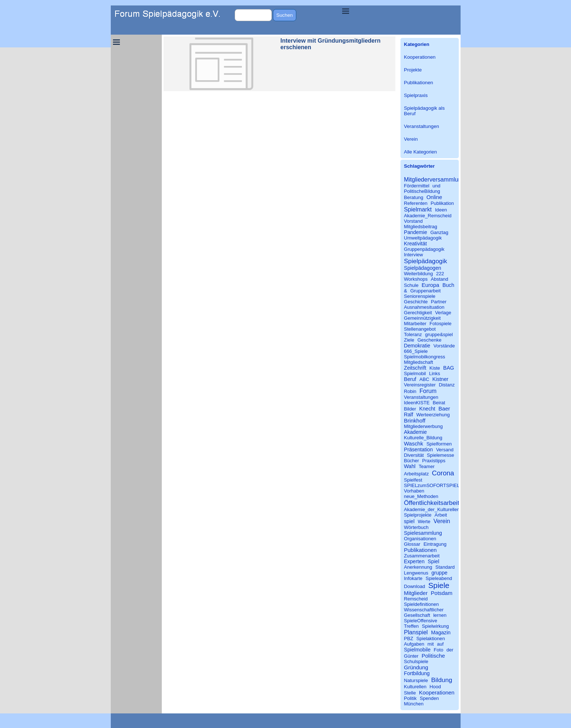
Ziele (409, 340)
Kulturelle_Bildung (423, 438)
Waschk (414, 443)
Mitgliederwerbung (424, 426)
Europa (430, 285)
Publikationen (419, 83)
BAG (449, 368)
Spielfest (413, 480)
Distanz (447, 385)
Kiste (435, 368)
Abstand (439, 279)
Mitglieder (416, 593)
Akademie (416, 432)
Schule (411, 285)
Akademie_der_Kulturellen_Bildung (441, 509)
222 (440, 274)
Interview (414, 255)
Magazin (441, 632)
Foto (438, 650)
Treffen (412, 626)
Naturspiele (416, 680)
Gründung (416, 667)
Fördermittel (417, 186)
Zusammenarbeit (422, 556)
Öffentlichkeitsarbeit (432, 503)
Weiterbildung (419, 274)
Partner (439, 302)
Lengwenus (416, 573)
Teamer (427, 466)
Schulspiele (416, 661)
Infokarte (413, 578)
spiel (409, 521)
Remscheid (416, 599)
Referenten (416, 203)
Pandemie (416, 232)
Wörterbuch (416, 527)
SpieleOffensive (421, 621)
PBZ (409, 639)
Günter (411, 656)
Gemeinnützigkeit (423, 318)
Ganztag (439, 232)
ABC (424, 379)
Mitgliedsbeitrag (421, 227)
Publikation (442, 203)
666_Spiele (416, 351)
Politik (410, 698)
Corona (443, 473)
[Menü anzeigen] (346, 11)
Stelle (410, 693)
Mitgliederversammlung (435, 179)
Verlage (443, 313)
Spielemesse (441, 455)
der (450, 650)
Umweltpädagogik (423, 238)
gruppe (439, 573)
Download (415, 586)
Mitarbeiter (415, 324)
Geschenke (429, 340)
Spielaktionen (431, 639)
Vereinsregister (420, 385)
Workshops (416, 279)
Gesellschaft (417, 615)
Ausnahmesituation (424, 307)
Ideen (441, 210)
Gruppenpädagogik (424, 249)
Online (434, 197)
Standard (445, 567)
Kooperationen (420, 57)
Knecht (427, 409)
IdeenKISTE (417, 403)
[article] (279, 64)
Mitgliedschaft (419, 362)
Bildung (442, 680)
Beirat (439, 403)
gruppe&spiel (439, 334)
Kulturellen (415, 687)
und (437, 186)
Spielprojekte (418, 515)
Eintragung (435, 544)
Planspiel (416, 632)
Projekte (413, 70)
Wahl (410, 466)
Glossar (412, 544)
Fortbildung (417, 673)
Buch (448, 285)
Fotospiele (441, 324)
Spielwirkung (435, 626)
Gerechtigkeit (418, 313)
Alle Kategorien (421, 152)
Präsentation (419, 449)
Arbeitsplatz (416, 474)
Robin (410, 391)
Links (434, 373)
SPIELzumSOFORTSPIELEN (435, 485)
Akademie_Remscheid (428, 216)
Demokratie (417, 346)
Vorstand (414, 221)
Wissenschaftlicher (424, 610)
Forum (428, 391)
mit (431, 644)
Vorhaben (414, 491)
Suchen (284, 15)
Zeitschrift (415, 368)
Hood (435, 687)
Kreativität (416, 244)
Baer (444, 408)
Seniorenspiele (420, 296)
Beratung (414, 197)
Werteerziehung (433, 415)
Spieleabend (439, 578)
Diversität (414, 455)
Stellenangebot (420, 329)
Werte (424, 521)
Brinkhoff (415, 421)
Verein (411, 139)
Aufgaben (414, 644)
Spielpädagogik (426, 261)
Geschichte (416, 302)
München (414, 704)
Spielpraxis (416, 95)
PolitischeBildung (422, 191)
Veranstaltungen (422, 126)
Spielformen (439, 444)
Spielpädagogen (423, 268)
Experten (414, 561)
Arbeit (441, 515)
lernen (440, 615)
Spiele (439, 585)
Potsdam (441, 593)
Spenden (429, 698)
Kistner (441, 379)
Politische (433, 656)
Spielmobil (415, 373)
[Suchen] (253, 15)
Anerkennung (418, 567)
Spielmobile (417, 650)
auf (440, 644)
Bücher (412, 461)
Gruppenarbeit (425, 291)
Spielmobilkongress (425, 357)
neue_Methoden (421, 496)
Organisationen (420, 539)
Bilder (410, 409)
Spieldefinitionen (422, 604)
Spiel (433, 561)
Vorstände (444, 346)
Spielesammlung (423, 533)
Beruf (410, 379)
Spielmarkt (418, 209)
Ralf (409, 414)
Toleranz (413, 334)
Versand (445, 450)
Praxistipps (434, 461)
